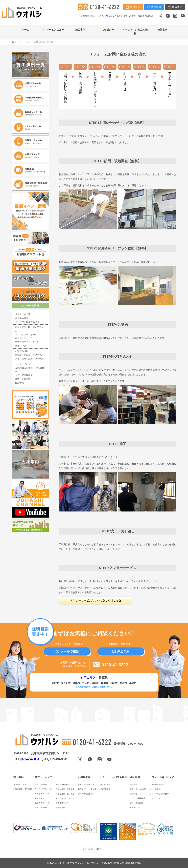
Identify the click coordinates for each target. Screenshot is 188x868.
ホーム (25, 30)
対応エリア (111, 16)
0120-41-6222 (110, 665)
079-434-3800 (30, 759)
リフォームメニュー (53, 30)
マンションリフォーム (26, 335)
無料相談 (154, 7)
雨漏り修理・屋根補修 (65, 789)
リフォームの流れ (24, 314)
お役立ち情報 (22, 351)
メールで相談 (67, 652)
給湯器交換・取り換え (65, 794)
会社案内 (162, 30)
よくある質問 (22, 318)
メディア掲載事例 (24, 375)
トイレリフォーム (42, 798)
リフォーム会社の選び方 (27, 322)
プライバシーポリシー (94, 849)
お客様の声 (108, 30)
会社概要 (134, 784)
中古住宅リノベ (62, 803)
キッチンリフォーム (43, 789)
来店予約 (121, 652)
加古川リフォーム (24, 338)
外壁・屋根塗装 (62, 784)
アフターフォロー (24, 364)
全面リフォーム (41, 784)
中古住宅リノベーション (27, 342)
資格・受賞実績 (23, 379)
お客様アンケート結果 (87, 789)
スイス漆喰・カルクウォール (29, 359)
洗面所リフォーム (42, 803)
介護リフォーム (41, 807)
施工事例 (80, 30)
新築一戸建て (22, 346)
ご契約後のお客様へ (86, 794)
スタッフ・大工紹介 (138, 789)
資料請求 (133, 7)
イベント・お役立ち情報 (135, 32)
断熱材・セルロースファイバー (30, 355)
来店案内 (175, 7)
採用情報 (19, 383)
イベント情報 (105, 784)
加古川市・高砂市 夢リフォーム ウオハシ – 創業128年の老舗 (88, 863)
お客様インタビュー (86, 784)
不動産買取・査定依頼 (23, 789)
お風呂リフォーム (42, 794)
